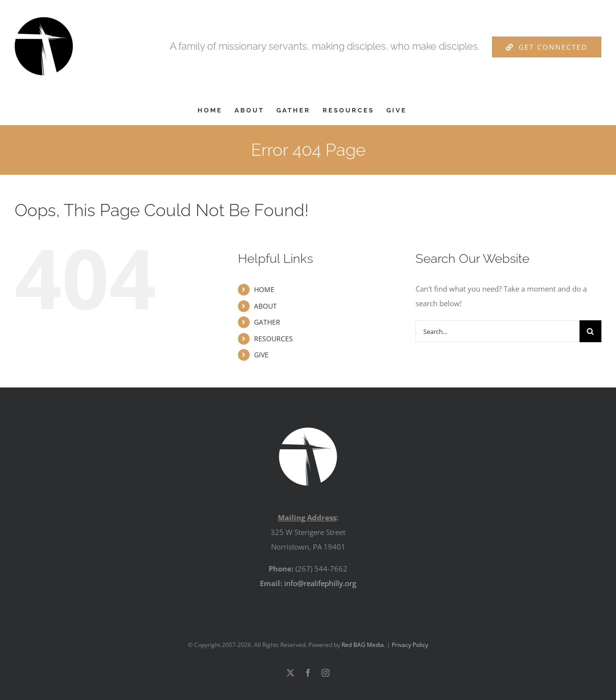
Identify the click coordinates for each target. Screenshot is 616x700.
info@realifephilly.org (320, 583)
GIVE (261, 355)
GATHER (267, 322)
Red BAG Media (363, 645)
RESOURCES (273, 339)
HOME (264, 289)
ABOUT (265, 306)
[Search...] (498, 331)
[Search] (590, 331)
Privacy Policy (410, 645)
